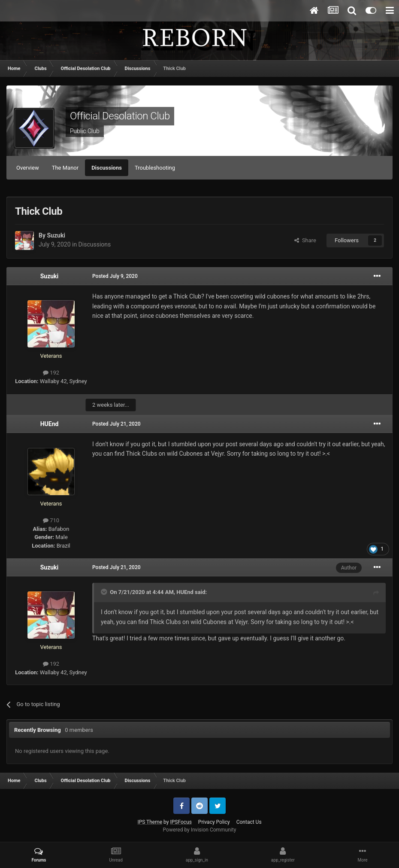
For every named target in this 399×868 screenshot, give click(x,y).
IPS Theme (150, 822)
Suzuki (56, 235)
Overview (28, 168)
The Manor (65, 168)
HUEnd (50, 424)
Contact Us (249, 822)
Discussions (107, 168)
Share (305, 240)
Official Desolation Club (120, 116)
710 (51, 520)
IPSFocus (181, 822)
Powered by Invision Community (200, 830)
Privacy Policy (214, 822)
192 (51, 373)
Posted (115, 276)
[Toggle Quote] (105, 592)
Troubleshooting (155, 168)
